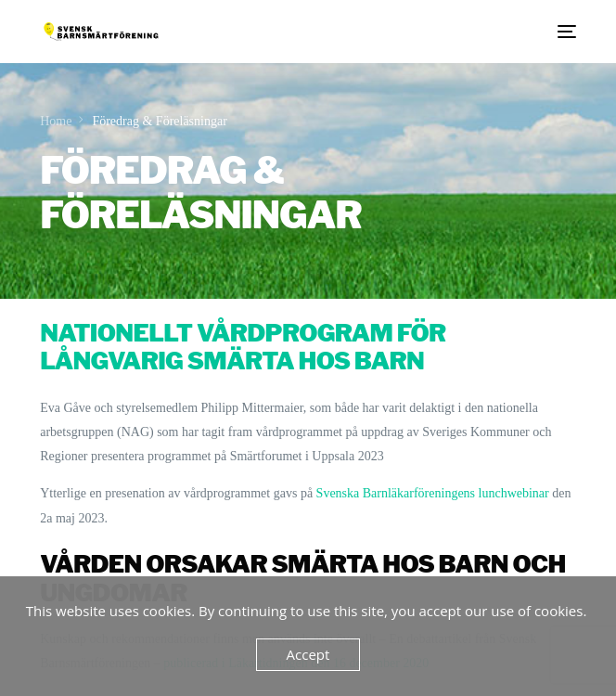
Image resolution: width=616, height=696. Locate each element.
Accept (308, 654)
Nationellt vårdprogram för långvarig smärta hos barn (243, 347)
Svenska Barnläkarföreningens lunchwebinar (432, 493)
